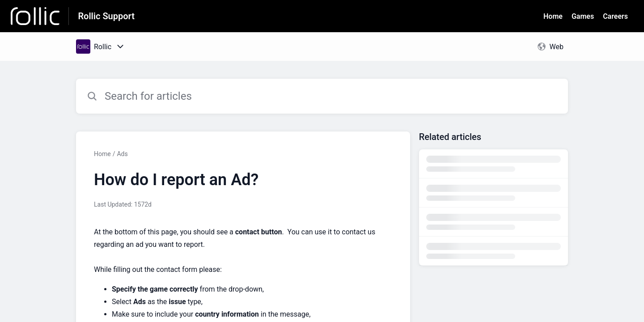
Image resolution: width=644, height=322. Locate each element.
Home (553, 16)
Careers (615, 16)
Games (583, 16)
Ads (122, 154)
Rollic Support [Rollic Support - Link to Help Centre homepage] (106, 16)
